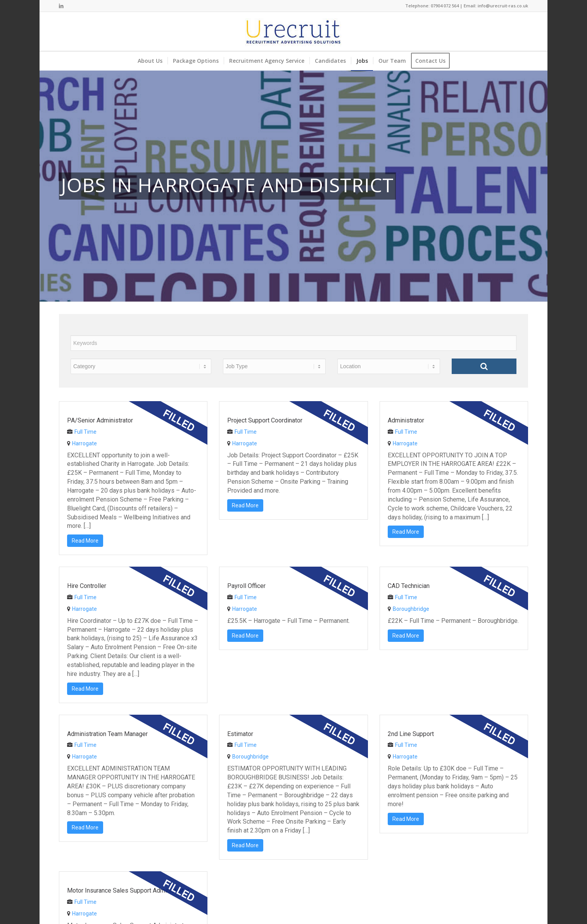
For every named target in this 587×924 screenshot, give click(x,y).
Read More (85, 541)
